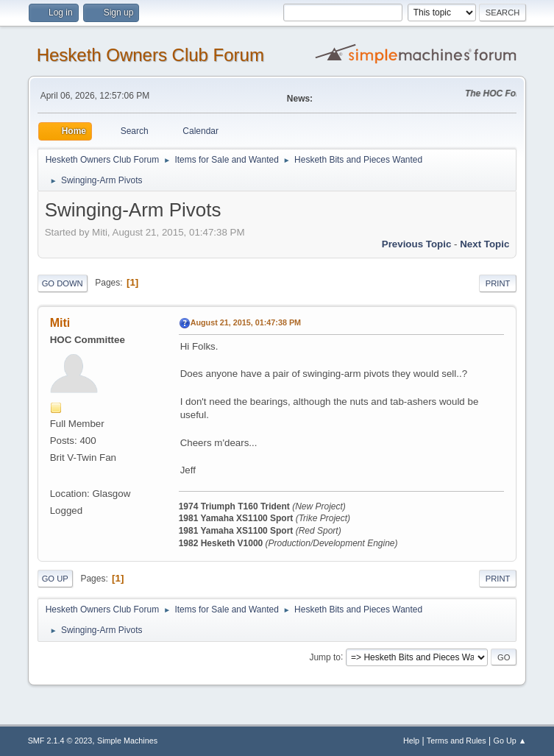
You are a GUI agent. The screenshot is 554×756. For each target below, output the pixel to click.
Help (411, 741)
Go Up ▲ (510, 741)
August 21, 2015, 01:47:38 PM (246, 322)
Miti (60, 323)
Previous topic (417, 244)
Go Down (63, 283)
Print (498, 283)
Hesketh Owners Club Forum (150, 55)
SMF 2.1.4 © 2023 (60, 741)
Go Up (55, 579)
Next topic (484, 244)
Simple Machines (127, 741)
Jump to (325, 657)
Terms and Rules (457, 741)
